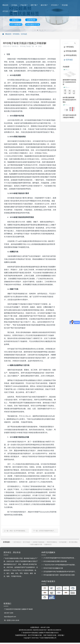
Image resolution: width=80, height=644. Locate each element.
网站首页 (7, 34)
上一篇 (16, 531)
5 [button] (45, 30)
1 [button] (35, 30)
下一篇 (46, 531)
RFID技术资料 (70, 51)
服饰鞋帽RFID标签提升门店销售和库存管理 (70, 82)
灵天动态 (24, 34)
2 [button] (37, 30)
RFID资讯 (16, 34)
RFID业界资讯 (70, 55)
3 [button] (40, 30)
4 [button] (42, 30)
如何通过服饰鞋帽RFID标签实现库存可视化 (70, 100)
